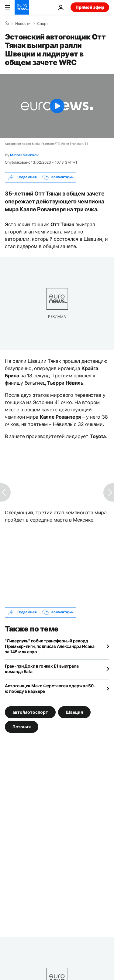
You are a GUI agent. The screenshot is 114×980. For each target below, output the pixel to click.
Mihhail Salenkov (24, 155)
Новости (23, 24)
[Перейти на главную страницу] (22, 7)
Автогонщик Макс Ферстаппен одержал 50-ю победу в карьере (50, 688)
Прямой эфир (90, 7)
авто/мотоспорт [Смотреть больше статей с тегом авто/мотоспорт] (30, 712)
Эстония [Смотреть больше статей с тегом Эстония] (22, 726)
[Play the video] (57, 106)
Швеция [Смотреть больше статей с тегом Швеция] (74, 712)
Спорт (43, 24)
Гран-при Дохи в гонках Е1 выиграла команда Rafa (42, 669)
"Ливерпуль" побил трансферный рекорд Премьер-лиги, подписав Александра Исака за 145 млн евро (50, 646)
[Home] (7, 23)
